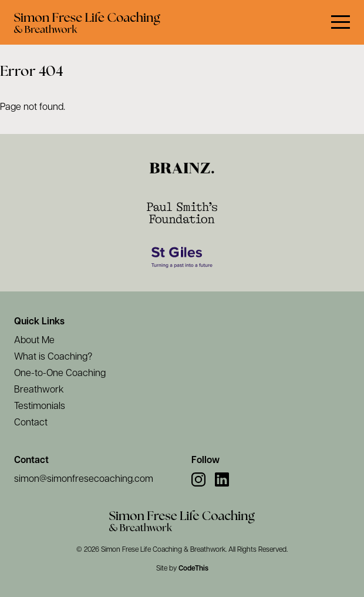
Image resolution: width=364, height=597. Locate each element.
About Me (34, 341)
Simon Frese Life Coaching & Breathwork (163, 550)
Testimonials (40, 407)
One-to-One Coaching (60, 374)
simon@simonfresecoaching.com (84, 479)
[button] (341, 22)
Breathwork (39, 390)
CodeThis (193, 569)
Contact (31, 423)
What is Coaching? (53, 357)
